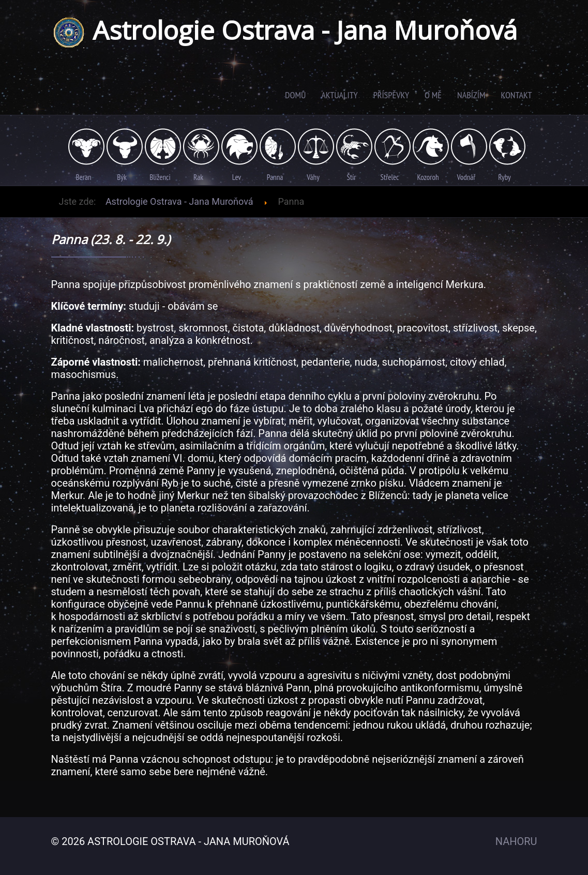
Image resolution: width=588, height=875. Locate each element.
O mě (433, 95)
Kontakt (516, 95)
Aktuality (339, 95)
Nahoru (516, 841)
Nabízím (471, 95)
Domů (295, 95)
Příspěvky (391, 95)
